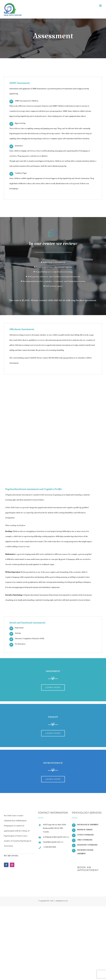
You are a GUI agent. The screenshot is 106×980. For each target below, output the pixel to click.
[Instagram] (12, 865)
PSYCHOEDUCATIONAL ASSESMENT (85, 852)
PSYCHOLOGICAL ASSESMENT (88, 825)
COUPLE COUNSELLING (85, 835)
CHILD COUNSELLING (85, 840)
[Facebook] (6, 865)
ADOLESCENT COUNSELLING (87, 845)
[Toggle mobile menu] (101, 6)
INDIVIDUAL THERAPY (85, 830)
